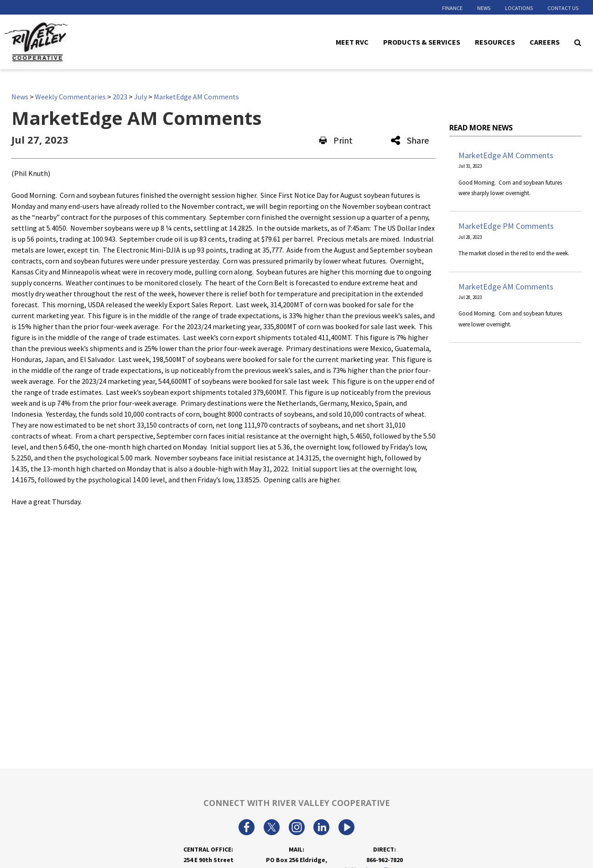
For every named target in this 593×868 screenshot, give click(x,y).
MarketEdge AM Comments (196, 97)
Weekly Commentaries (70, 97)
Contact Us (563, 8)
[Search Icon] (578, 42)
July (140, 97)
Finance (452, 8)
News (484, 8)
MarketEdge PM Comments (506, 226)
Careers (545, 41)
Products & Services (422, 41)
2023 (120, 97)
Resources (495, 41)
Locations (519, 8)
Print (336, 140)
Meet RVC (352, 41)
